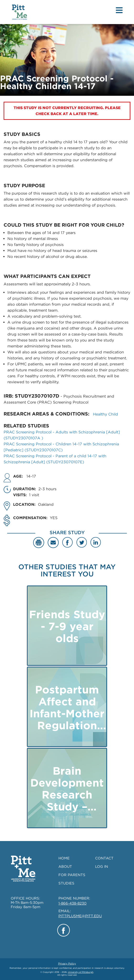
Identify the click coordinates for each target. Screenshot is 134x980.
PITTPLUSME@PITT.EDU (80, 916)
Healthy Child (106, 414)
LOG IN (102, 867)
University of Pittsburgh (81, 972)
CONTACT (104, 858)
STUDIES (66, 883)
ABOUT (65, 867)
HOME (64, 858)
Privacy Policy (67, 964)
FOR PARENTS (72, 875)
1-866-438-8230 (72, 903)
